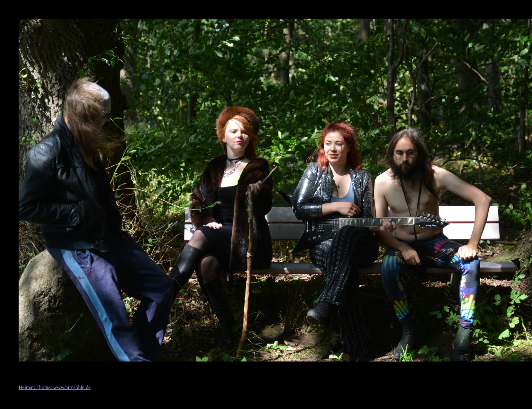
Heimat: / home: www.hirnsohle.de (55, 387)
